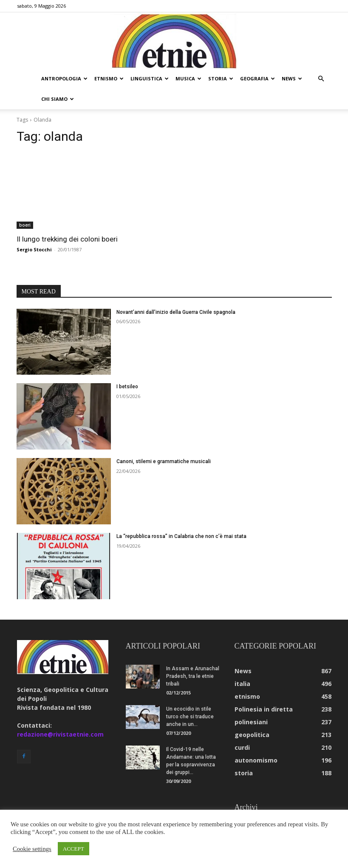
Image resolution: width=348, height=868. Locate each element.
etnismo (109, 78)
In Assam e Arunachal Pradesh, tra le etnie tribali (193, 656)
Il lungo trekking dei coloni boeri (67, 219)
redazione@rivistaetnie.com (60, 714)
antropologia (64, 78)
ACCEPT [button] (74, 849)
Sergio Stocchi (34, 229)
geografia (257, 78)
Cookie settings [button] (32, 849)
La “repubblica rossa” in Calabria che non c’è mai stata (181, 516)
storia (221, 78)
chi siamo (58, 99)
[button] (321, 79)
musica (188, 78)
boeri (25, 205)
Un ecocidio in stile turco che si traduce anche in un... (190, 696)
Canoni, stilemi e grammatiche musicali (164, 441)
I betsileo (127, 366)
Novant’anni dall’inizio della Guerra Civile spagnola (176, 292)
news (292, 78)
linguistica (150, 78)
